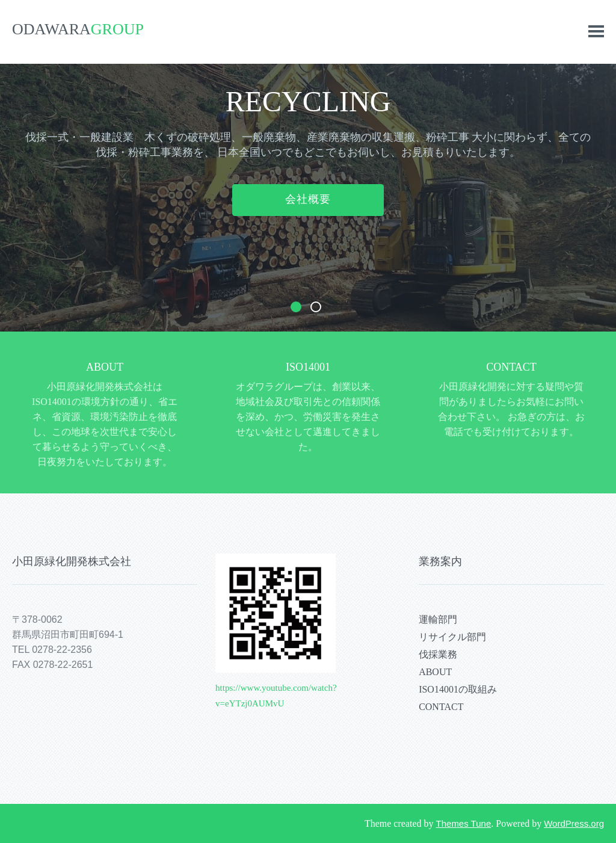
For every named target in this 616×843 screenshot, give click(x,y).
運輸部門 (438, 619)
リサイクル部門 (452, 637)
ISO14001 (308, 367)
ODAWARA (78, 29)
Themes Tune (464, 823)
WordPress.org (574, 823)
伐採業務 (438, 654)
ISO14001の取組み (458, 689)
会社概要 (308, 199)
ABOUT (105, 367)
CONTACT (511, 367)
